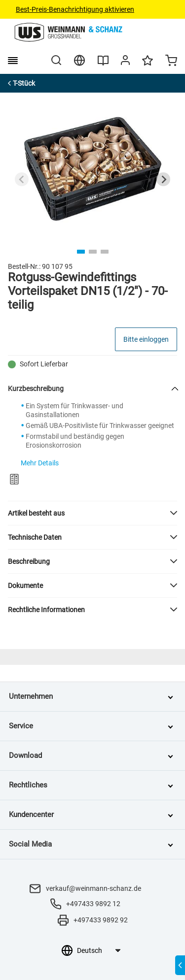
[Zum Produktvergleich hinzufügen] (14, 479)
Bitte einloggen (146, 339)
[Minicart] (171, 62)
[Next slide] (163, 179)
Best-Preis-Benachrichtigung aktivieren (75, 9)
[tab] (81, 252)
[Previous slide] (22, 179)
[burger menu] (13, 61)
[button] (92, 513)
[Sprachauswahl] (98, 950)
